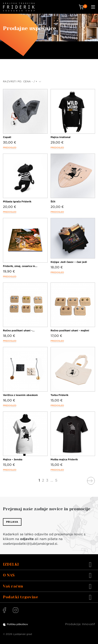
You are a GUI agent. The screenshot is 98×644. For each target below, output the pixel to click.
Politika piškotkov (17, 624)
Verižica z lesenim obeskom (20, 395)
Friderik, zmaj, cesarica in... (20, 266)
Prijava (12, 522)
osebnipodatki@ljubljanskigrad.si (30, 544)
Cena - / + (32, 81)
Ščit (53, 202)
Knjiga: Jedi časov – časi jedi (69, 262)
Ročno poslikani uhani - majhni (70, 330)
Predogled (10, 147)
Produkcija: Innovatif (80, 624)
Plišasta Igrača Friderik (17, 202)
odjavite (27, 539)
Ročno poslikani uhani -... (19, 330)
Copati (7, 137)
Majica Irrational (61, 137)
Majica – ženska (13, 459)
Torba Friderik (59, 395)
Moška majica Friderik (64, 459)
